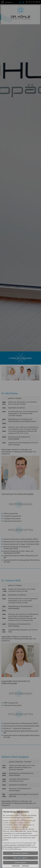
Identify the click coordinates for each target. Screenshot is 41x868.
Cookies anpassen (20, 863)
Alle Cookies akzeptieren (20, 853)
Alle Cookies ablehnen (20, 858)
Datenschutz (16, 866)
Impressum (25, 866)
